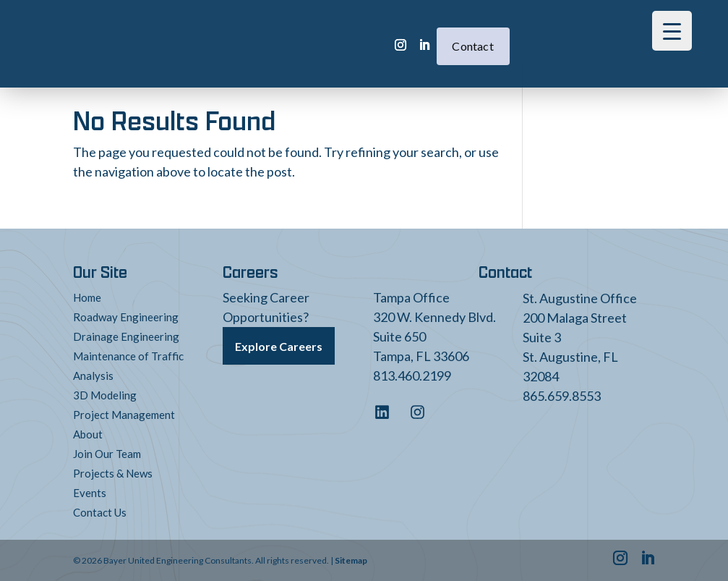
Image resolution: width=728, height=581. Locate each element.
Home (87, 297)
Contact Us (100, 512)
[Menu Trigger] (672, 31)
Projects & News (113, 473)
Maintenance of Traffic (128, 356)
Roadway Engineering (126, 317)
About (88, 434)
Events (90, 493)
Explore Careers (279, 346)
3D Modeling (105, 395)
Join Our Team (107, 454)
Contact (439, 40)
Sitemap (351, 560)
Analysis (93, 376)
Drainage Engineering (126, 336)
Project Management (124, 415)
